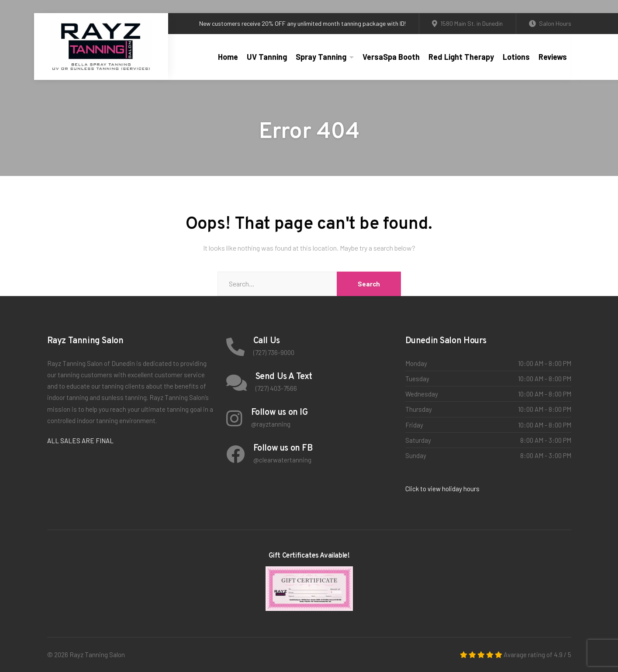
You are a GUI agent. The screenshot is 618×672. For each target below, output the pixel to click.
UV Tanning (267, 57)
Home (228, 57)
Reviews (553, 57)
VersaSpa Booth (391, 57)
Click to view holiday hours (442, 489)
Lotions (516, 57)
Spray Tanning (321, 57)
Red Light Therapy (461, 57)
